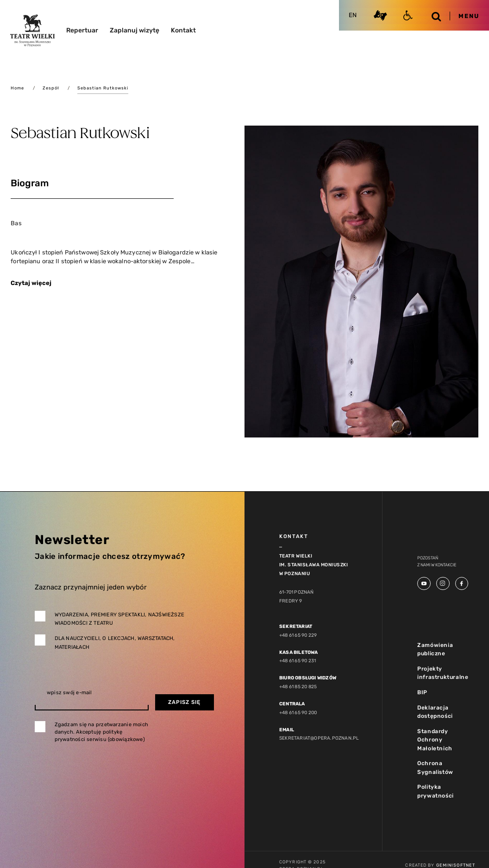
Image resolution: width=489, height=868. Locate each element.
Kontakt (183, 30)
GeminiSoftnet (456, 865)
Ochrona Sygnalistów (435, 768)
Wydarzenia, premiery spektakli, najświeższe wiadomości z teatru (120, 619)
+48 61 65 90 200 (298, 713)
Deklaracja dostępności (435, 712)
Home (17, 88)
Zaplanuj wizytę (135, 30)
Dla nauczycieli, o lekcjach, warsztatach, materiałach (115, 643)
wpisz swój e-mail (69, 693)
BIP (422, 692)
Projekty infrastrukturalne (443, 673)
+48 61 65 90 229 (298, 635)
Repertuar (82, 30)
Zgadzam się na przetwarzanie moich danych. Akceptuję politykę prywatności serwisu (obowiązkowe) (102, 732)
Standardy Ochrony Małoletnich (435, 740)
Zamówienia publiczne (435, 649)
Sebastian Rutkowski (103, 88)
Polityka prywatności (436, 791)
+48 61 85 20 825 (298, 687)
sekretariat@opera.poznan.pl (319, 738)
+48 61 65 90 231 (298, 661)
